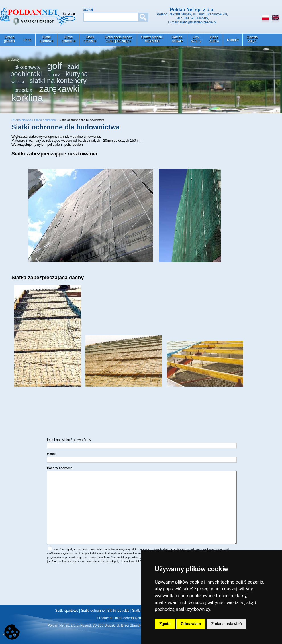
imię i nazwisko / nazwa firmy (69, 440)
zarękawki (59, 89)
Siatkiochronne (68, 39)
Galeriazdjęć (252, 39)
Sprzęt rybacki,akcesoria (152, 39)
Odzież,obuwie (177, 39)
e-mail (52, 454)
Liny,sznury (196, 39)
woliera (18, 82)
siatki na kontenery (58, 81)
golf (54, 66)
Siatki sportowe (67, 611)
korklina (27, 98)
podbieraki (26, 74)
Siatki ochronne (45, 120)
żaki (73, 67)
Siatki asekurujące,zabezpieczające (119, 39)
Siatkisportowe (47, 39)
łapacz (54, 75)
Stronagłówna (9, 39)
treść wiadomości (60, 468)
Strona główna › (23, 120)
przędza (23, 90)
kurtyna (77, 74)
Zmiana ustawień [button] (226, 624)
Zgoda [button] (165, 624)
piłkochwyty (27, 67)
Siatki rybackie (118, 611)
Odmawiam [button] (191, 624)
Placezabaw (214, 39)
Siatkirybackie (90, 39)
